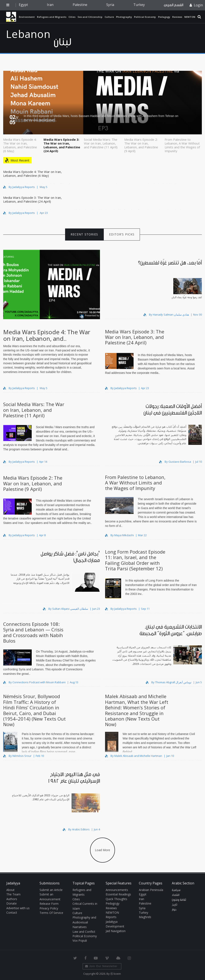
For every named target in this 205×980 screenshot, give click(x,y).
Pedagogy (164, 17)
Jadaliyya (11, 17)
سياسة (176, 890)
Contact (12, 912)
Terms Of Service (51, 913)
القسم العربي (174, 5)
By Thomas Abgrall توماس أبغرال (169, 682)
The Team (13, 894)
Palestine (80, 5)
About (10, 890)
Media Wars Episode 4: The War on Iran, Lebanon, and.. (47, 335)
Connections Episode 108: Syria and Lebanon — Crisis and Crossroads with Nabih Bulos (33, 632)
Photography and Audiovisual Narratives (84, 922)
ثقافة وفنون (179, 900)
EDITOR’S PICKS (122, 234)
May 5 (44, 187)
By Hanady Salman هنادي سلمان (167, 315)
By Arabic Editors (77, 829)
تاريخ (175, 905)
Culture (109, 17)
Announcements (117, 890)
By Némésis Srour (18, 756)
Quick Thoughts (116, 899)
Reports (111, 917)
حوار (174, 910)
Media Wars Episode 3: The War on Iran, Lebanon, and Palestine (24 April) (62, 145)
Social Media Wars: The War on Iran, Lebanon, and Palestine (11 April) (101, 143)
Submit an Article (51, 890)
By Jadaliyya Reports (19, 187)
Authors (12, 899)
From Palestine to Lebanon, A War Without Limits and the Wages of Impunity (182, 145)
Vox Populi (80, 940)
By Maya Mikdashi (120, 535)
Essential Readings (118, 894)
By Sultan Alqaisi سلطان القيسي (66, 609)
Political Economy (145, 17)
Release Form (49, 904)
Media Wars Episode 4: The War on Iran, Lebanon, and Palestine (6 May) (20, 145)
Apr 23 (44, 213)
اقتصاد (176, 895)
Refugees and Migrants (52, 17)
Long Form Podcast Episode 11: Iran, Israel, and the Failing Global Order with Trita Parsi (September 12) (135, 560)
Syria (110, 5)
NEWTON (190, 17)
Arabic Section (183, 883)
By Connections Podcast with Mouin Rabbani (35, 682)
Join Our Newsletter (101, 966)
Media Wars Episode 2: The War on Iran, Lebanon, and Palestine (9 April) (141, 145)
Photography (124, 17)
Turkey (139, 5)
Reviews (177, 17)
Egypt (23, 5)
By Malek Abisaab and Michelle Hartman (134, 756)
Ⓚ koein (116, 974)
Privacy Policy (49, 908)
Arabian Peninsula (151, 890)
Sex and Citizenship (90, 17)
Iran (50, 5)
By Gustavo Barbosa (175, 462)
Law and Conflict (84, 932)
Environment (27, 17)
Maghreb (145, 917)
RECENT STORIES (84, 234)
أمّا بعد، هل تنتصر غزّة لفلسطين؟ (170, 263)
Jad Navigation (116, 931)
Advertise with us (18, 908)
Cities (72, 17)
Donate (12, 903)
